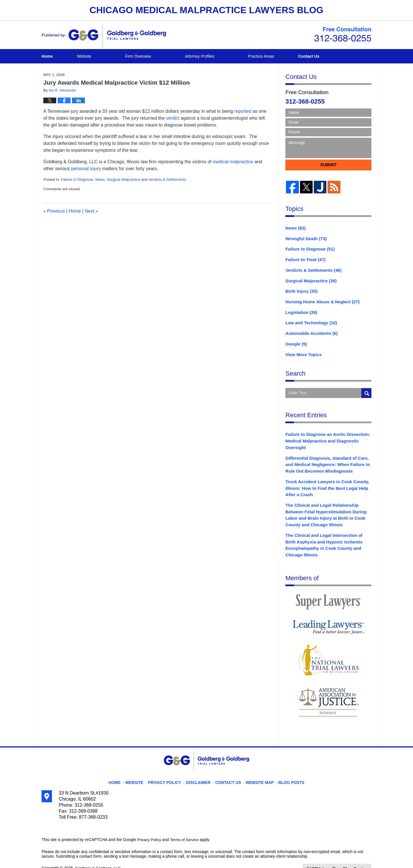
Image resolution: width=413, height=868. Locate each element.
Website (103, 56)
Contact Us (337, 56)
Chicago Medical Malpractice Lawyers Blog (104, 35)
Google (295, 338)
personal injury (86, 169)
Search (366, 387)
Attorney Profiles (219, 56)
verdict (173, 118)
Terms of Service (186, 825)
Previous (54, 211)
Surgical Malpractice (123, 179)
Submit (328, 165)
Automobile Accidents (309, 328)
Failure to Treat (304, 258)
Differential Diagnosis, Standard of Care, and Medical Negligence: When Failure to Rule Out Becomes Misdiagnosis (328, 456)
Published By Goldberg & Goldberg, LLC (343, 34)
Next (91, 211)
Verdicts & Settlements (167, 179)
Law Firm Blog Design (344, 853)
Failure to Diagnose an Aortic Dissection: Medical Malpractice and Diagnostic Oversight (325, 434)
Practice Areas (280, 56)
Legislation (300, 308)
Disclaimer (200, 765)
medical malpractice (233, 162)
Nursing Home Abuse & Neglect (320, 298)
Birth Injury (300, 288)
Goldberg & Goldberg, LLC (99, 853)
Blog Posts (286, 765)
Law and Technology (309, 318)
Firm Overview (157, 56)
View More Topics (302, 348)
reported (243, 111)
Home (57, 56)
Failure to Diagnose (77, 179)
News (100, 179)
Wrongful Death (304, 238)
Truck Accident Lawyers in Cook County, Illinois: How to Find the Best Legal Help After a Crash (324, 478)
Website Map (257, 765)
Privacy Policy (170, 765)
